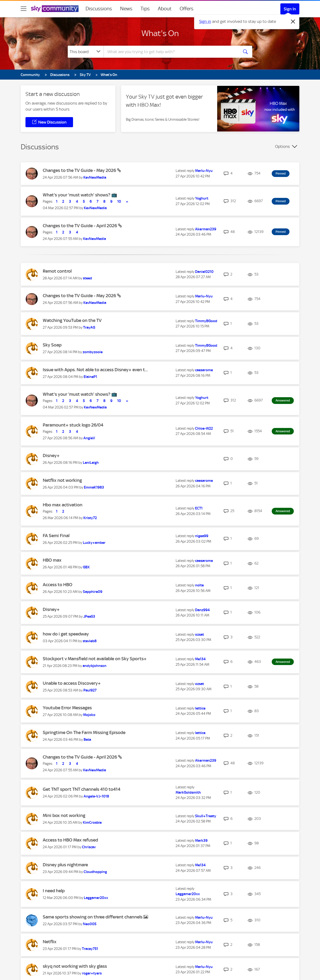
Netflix (50, 942)
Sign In (290, 9)
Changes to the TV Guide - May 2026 (80, 170)
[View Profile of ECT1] (199, 508)
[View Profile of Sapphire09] (93, 592)
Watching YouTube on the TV (72, 320)
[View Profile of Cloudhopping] (95, 872)
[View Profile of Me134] (200, 659)
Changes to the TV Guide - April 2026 (80, 226)
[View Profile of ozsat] (200, 634)
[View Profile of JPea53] (89, 616)
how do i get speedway (66, 634)
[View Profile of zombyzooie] (93, 352)
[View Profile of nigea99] (202, 536)
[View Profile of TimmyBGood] (206, 321)
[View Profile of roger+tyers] (92, 973)
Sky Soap (52, 345)
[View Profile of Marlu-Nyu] (204, 171)
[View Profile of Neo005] (90, 924)
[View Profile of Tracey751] (90, 949)
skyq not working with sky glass (75, 966)
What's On (160, 33)
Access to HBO (58, 585)
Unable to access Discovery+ (72, 683)
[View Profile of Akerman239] (206, 229)
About (165, 9)
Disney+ (51, 455)
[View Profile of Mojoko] (89, 715)
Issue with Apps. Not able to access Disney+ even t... (95, 370)
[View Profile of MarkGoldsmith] (188, 792)
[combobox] (171, 52)
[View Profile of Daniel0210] (204, 272)
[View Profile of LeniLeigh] (91, 463)
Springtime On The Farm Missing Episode (84, 732)
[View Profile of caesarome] (204, 370)
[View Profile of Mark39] (201, 841)
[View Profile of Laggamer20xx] (96, 898)
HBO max (52, 560)
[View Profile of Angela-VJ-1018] (96, 796)
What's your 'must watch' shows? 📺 (80, 195)
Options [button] (282, 146)
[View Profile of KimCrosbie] (92, 823)
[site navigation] (24, 9)
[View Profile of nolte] (199, 585)
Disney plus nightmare (65, 865)
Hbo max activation (63, 505)
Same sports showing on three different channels (93, 917)
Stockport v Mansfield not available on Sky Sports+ (95, 659)
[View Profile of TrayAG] (89, 327)
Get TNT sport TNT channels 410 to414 (82, 789)
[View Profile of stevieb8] (90, 641)
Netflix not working (62, 480)
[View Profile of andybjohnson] (95, 666)
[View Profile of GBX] (86, 567)
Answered (283, 400)
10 (119, 201)
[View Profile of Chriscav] (89, 847)
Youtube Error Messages (67, 708)
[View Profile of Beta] (87, 740)
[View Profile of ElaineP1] (90, 377)
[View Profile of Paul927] (90, 690)
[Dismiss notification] (293, 22)
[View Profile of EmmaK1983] (94, 487)
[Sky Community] (55, 9)
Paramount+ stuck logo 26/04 (73, 425)
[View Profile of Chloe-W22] (204, 428)
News (126, 9)
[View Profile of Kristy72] (90, 518)
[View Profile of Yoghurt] (202, 198)
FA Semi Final (56, 536)
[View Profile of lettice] (200, 708)
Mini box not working (64, 815)
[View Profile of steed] (87, 278)
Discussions (99, 9)
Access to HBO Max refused (70, 840)
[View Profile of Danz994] (202, 610)
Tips (145, 9)
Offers (187, 9)
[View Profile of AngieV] (89, 438)
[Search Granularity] (86, 52)
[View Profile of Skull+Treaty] (206, 816)
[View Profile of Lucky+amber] (94, 543)
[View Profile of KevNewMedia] (95, 177)
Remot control (57, 271)
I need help (54, 891)
